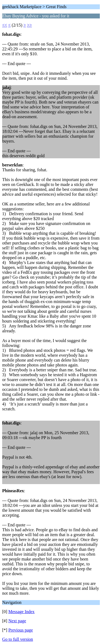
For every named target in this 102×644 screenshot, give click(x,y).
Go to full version (18, 639)
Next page (17, 621)
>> (29, 25)
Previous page (21, 630)
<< (5, 25)
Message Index (21, 612)
